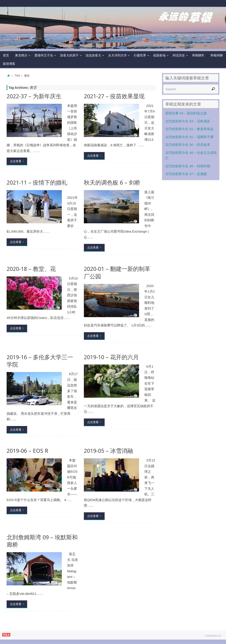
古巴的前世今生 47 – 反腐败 (186, 174)
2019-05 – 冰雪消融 (108, 451)
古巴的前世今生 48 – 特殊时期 (188, 166)
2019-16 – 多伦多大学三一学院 (40, 361)
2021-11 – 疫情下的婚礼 (37, 182)
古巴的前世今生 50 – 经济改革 (188, 145)
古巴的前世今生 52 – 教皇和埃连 (189, 129)
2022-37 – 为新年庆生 (34, 96)
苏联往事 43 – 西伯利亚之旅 (186, 113)
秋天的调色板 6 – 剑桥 (112, 182)
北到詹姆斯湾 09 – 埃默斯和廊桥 (42, 541)
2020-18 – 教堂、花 (31, 269)
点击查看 (18, 161)
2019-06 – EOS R (27, 451)
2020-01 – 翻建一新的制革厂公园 (117, 273)
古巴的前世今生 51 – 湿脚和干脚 (189, 137)
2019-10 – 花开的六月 (111, 357)
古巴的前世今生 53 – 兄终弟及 (188, 121)
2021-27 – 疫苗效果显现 (114, 96)
